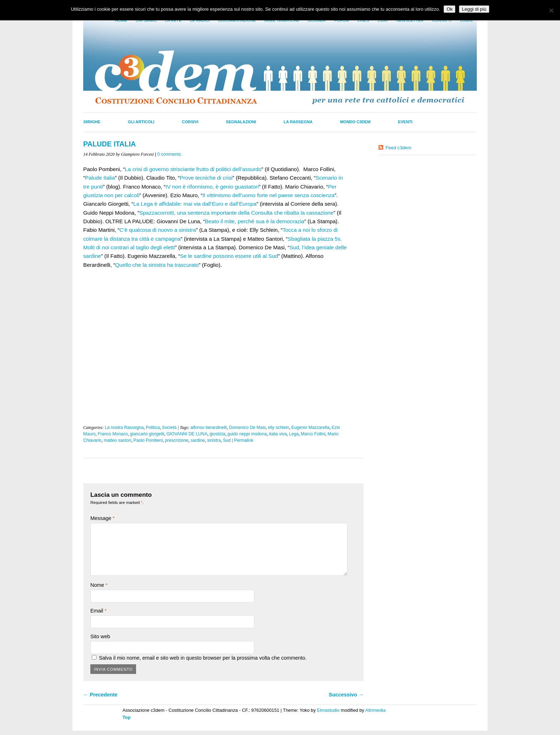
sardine (198, 440)
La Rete (173, 20)
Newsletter (410, 20)
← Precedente (100, 695)
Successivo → (346, 695)
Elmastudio (328, 710)
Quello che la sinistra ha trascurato (157, 265)
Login (466, 20)
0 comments (169, 154)
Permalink (244, 440)
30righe (92, 122)
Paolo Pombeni (148, 440)
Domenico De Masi (247, 427)
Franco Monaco (113, 434)
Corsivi (190, 122)
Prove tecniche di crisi (206, 178)
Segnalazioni (241, 122)
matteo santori (117, 440)
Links (363, 20)
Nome (99, 585)
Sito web (100, 636)
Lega (294, 434)
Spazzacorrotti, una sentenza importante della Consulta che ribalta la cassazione (236, 213)
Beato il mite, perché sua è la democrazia (254, 221)
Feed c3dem (399, 148)
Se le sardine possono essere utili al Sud (229, 256)
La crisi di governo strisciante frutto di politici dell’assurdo (193, 169)
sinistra (214, 440)
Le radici (200, 20)
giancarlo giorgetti (147, 434)
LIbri (382, 20)
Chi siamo (146, 20)
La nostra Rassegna (124, 427)
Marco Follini (313, 434)
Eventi (405, 122)
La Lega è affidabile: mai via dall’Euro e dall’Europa (195, 204)
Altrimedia (376, 710)
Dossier (317, 20)
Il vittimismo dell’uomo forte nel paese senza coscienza (269, 195)
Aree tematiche (282, 20)
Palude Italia (100, 178)
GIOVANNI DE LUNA (187, 434)
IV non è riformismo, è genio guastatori (212, 187)
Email (99, 611)
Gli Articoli (141, 122)
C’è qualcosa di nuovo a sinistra (157, 230)
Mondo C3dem (355, 122)
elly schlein (278, 427)
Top (127, 717)
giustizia (217, 434)
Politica (153, 427)
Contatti (442, 20)
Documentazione (237, 20)
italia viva (278, 434)
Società (169, 427)
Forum (342, 20)
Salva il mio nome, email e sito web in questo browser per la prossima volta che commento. (203, 658)
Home (121, 20)
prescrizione (177, 440)
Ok (449, 9)
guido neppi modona (247, 434)
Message (102, 518)
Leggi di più (474, 9)
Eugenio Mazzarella (311, 427)
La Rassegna (298, 122)
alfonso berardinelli (209, 427)
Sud (227, 440)
